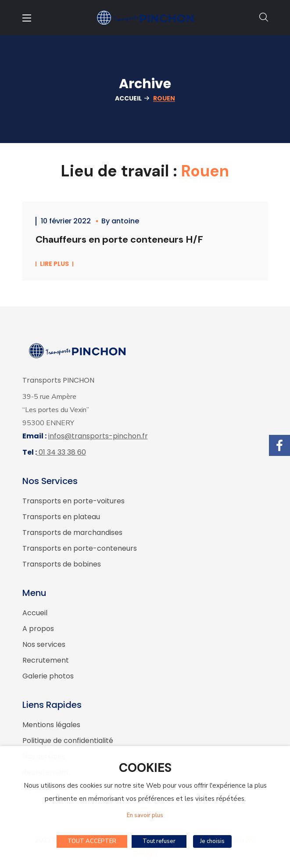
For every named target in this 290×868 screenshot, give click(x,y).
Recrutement (46, 660)
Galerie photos (48, 676)
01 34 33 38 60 (62, 452)
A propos (38, 629)
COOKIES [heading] (145, 768)
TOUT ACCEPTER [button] (92, 841)
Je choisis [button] (212, 841)
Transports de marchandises (72, 533)
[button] (264, 18)
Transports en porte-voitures (73, 501)
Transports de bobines (62, 564)
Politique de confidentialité (68, 741)
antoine (125, 221)
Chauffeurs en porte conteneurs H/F (119, 239)
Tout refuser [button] (159, 841)
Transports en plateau (61, 517)
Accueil (128, 98)
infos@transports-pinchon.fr (98, 436)
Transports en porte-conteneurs (80, 548)
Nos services (44, 644)
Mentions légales (51, 725)
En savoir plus (145, 815)
